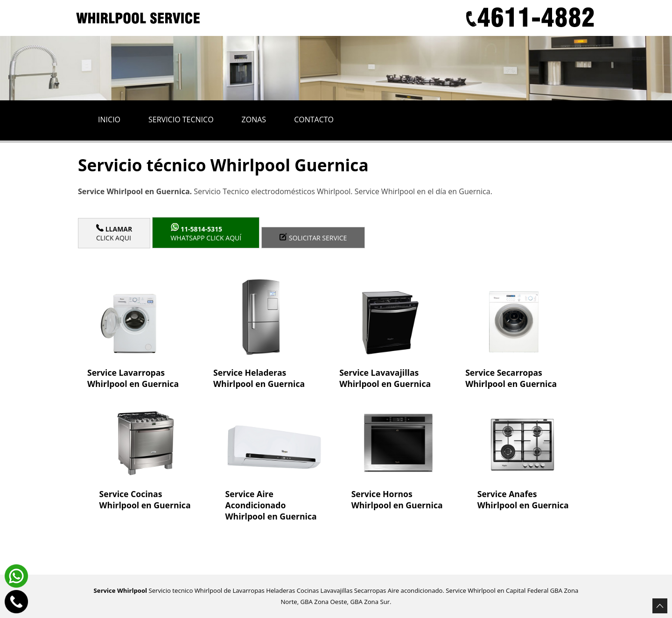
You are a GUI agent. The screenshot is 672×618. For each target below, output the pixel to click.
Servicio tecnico (181, 119)
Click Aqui (114, 233)
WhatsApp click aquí (206, 233)
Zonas (254, 119)
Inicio (109, 119)
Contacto (314, 119)
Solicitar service (313, 238)
